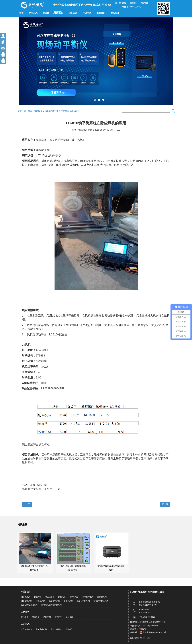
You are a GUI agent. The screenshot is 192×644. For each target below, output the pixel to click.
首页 (21, 13)
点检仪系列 (68, 601)
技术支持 (87, 13)
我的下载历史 (56, 629)
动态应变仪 (50, 597)
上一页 (27, 504)
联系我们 (133, 3)
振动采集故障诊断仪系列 (51, 605)
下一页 (165, 504)
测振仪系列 (102, 597)
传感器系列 (40, 601)
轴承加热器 (74, 597)
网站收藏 (144, 3)
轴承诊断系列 (26, 601)
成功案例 (73, 13)
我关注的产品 (41, 629)
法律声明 (47, 617)
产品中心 (33, 13)
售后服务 (115, 13)
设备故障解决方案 (101, 601)
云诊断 (46, 13)
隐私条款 (69, 617)
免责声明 (58, 617)
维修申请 (36, 617)
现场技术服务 (88, 597)
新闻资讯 (101, 13)
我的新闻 (69, 629)
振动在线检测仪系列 (29, 605)
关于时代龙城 (121, 3)
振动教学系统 (54, 601)
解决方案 (59, 13)
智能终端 (38, 597)
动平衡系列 (25, 597)
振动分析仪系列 (83, 601)
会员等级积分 (26, 629)
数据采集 (62, 597)
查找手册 (25, 617)
